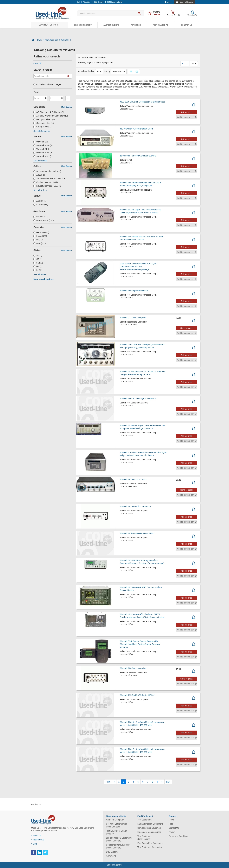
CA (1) (38, 259)
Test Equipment (145, 820)
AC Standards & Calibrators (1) (49, 112)
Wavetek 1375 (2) (43, 156)
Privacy (172, 832)
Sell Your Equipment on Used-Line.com (117, 825)
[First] (108, 782)
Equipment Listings (49, 25)
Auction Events (111, 25)
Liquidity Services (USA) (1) (47, 186)
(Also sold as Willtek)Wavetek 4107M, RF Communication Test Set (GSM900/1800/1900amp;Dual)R (138, 267)
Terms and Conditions (179, 836)
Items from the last (86, 71)
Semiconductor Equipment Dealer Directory (118, 846)
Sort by (107, 71)
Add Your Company (115, 820)
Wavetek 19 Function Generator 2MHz (137, 533)
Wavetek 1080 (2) (43, 153)
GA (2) (38, 266)
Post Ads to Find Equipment (150, 843)
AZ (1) (38, 255)
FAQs (171, 820)
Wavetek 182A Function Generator (135, 506)
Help (171, 824)
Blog (34, 844)
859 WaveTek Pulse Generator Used (136, 129)
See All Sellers (40, 190)
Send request (186, 328)
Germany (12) (41, 232)
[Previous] (114, 782)
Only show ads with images (47, 84)
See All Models (40, 161)
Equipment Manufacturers (149, 832)
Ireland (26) (40, 236)
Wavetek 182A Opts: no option (133, 479)
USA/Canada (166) (44, 220)
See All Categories (42, 131)
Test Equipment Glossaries (150, 847)
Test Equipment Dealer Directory (117, 832)
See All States (40, 274)
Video (168, 2)
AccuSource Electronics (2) (47, 171)
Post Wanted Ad (161, 25)
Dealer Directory (83, 25)
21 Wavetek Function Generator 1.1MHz (138, 156)
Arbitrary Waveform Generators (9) (51, 116)
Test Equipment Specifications (145, 838)
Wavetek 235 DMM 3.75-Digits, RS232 (137, 695)
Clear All (37, 63)
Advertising (111, 856)
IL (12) (38, 270)
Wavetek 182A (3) (43, 145)
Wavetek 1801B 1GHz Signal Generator (138, 398)
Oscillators (36, 804)
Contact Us (187, 25)
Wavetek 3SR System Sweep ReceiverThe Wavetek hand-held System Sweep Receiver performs (140, 644)
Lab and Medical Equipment (150, 824)
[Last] (168, 782)
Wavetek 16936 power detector (134, 291)
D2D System (112, 852)
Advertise (136, 25)
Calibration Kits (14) (44, 123)
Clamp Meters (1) (43, 127)
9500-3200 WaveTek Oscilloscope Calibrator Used (142, 102)
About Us (36, 836)
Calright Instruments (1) (46, 182)
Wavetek (66, 40)
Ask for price (187, 112)
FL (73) (38, 263)
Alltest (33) (40, 175)
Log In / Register (187, 2)
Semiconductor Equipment (149, 828)
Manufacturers (53, 40)
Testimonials (38, 840)
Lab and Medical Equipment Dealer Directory (119, 839)
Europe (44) (40, 217)
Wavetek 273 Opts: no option (133, 318)
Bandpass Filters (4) (44, 119)
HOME (40, 40)
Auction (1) (40, 201)
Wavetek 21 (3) (42, 149)
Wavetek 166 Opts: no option (133, 668)
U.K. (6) (38, 240)
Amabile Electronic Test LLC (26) (50, 179)
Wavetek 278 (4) (42, 142)
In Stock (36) (41, 205)
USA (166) (40, 243)
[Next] (162, 782)
